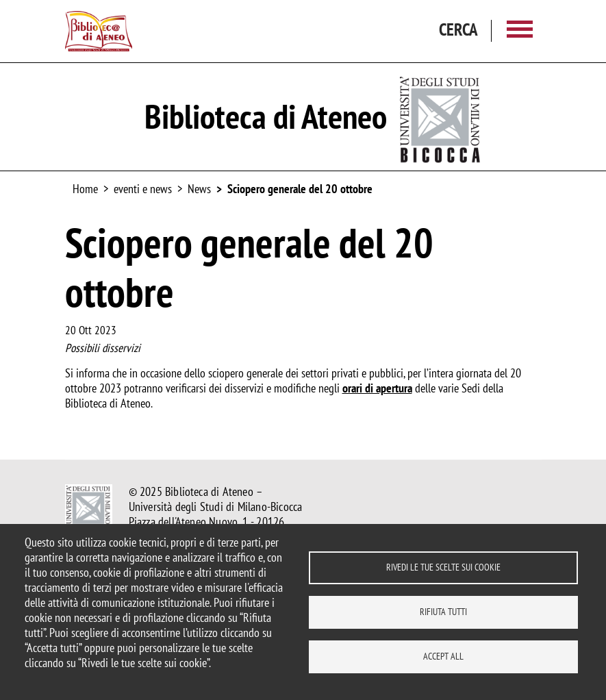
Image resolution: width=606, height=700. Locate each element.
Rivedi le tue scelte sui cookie (443, 567)
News (199, 189)
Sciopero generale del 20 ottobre (300, 189)
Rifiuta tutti (443, 612)
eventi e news (143, 189)
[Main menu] (520, 31)
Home (85, 189)
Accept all (443, 656)
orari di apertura (377, 388)
